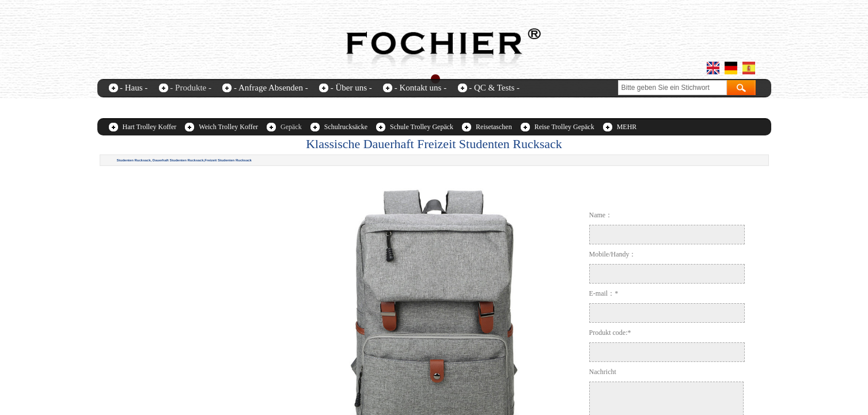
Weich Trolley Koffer (228, 127)
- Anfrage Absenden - (271, 88)
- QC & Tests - (494, 88)
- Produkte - (191, 88)
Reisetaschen (494, 127)
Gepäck (291, 127)
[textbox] (672, 88)
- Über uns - (351, 88)
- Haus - (134, 88)
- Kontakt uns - (420, 88)
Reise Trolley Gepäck (564, 127)
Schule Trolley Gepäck (422, 127)
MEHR (627, 127)
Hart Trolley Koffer (150, 127)
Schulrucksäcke (346, 127)
